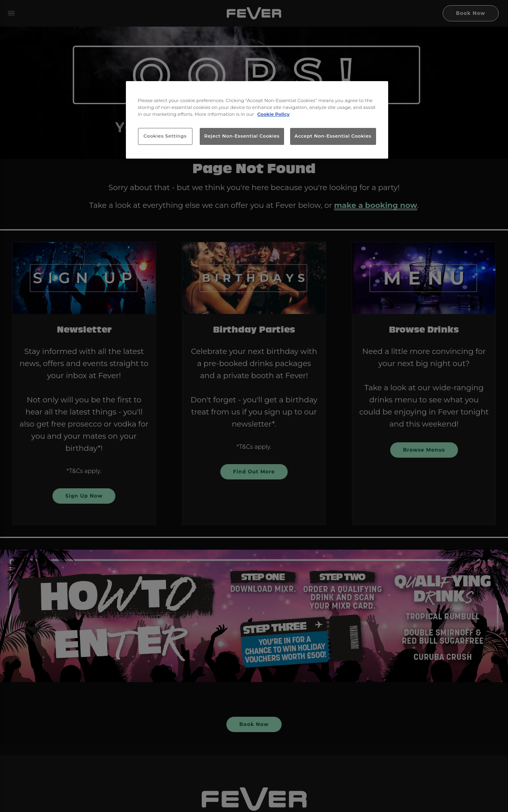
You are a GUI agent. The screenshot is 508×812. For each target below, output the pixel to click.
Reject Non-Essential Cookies (242, 136)
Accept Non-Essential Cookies (333, 136)
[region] (257, 120)
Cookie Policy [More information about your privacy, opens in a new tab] (274, 114)
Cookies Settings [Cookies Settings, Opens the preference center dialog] (165, 136)
